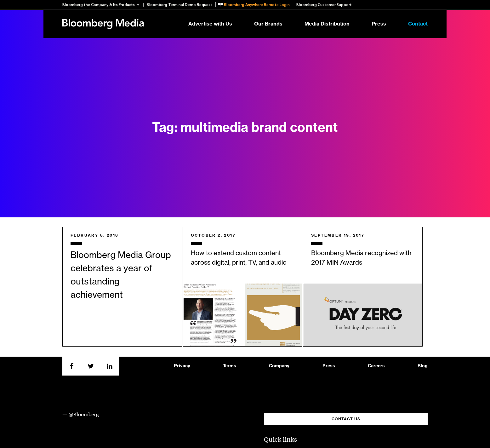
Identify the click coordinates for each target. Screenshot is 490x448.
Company (279, 366)
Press (379, 24)
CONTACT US (346, 419)
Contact (418, 24)
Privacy (182, 366)
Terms (230, 366)
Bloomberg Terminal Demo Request (179, 5)
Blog (423, 366)
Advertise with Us (210, 24)
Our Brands (268, 24)
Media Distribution (327, 24)
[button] (103, 5)
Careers (376, 366)
